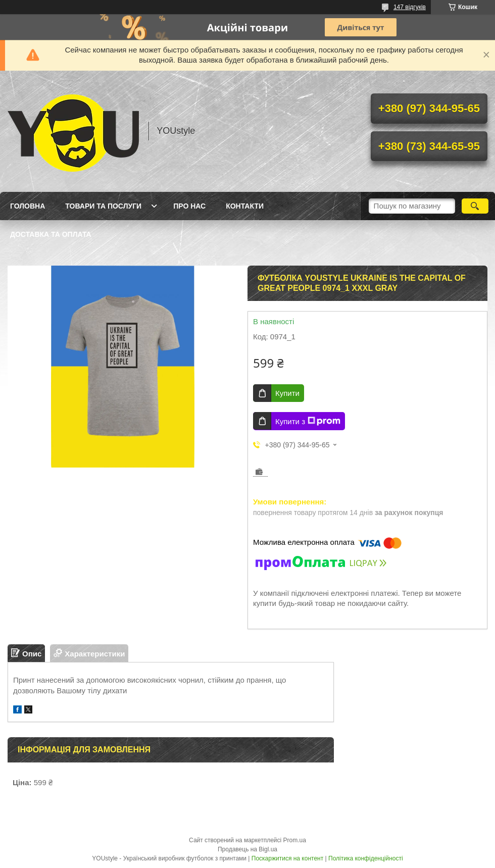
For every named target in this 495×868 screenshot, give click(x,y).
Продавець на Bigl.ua (247, 849)
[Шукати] (475, 206)
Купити (287, 393)
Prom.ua (295, 840)
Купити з (308, 421)
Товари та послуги (103, 206)
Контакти (245, 206)
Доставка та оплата (51, 234)
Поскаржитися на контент (287, 858)
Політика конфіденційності (366, 858)
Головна (28, 206)
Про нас (189, 206)
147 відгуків (410, 7)
